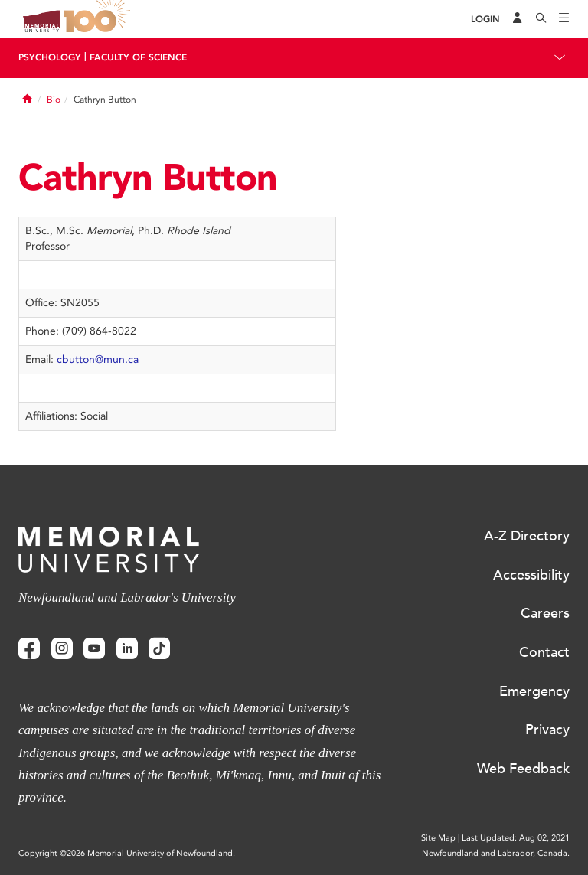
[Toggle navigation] (564, 19)
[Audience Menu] (518, 19)
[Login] (485, 20)
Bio (54, 100)
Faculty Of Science (138, 57)
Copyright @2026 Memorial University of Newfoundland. (127, 853)
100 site (100, 19)
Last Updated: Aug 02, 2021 (516, 838)
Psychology (50, 57)
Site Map (438, 838)
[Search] (541, 19)
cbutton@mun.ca (98, 359)
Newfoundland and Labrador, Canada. (496, 853)
